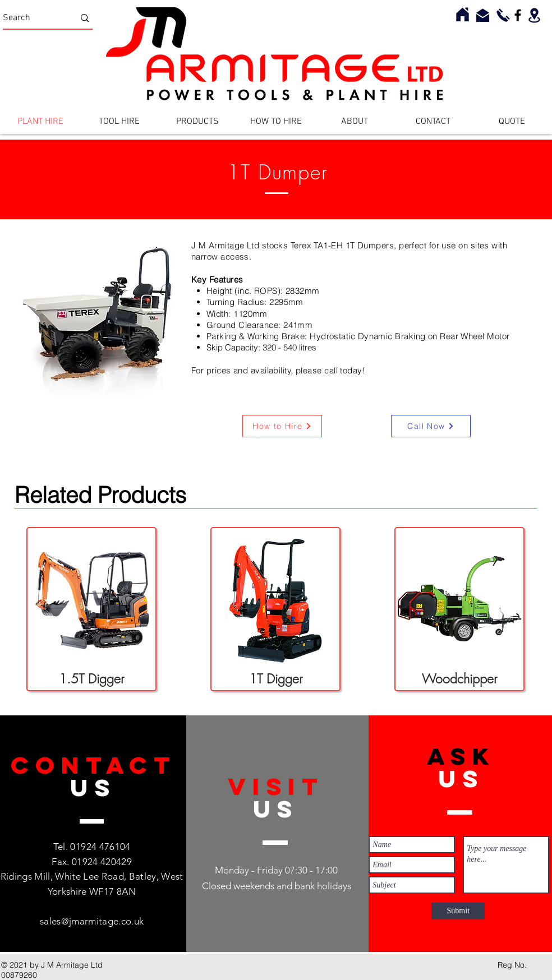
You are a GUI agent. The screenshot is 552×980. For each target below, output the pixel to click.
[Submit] (458, 911)
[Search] (30, 18)
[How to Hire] (282, 426)
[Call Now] (431, 426)
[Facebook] (518, 15)
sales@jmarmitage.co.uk (92, 921)
